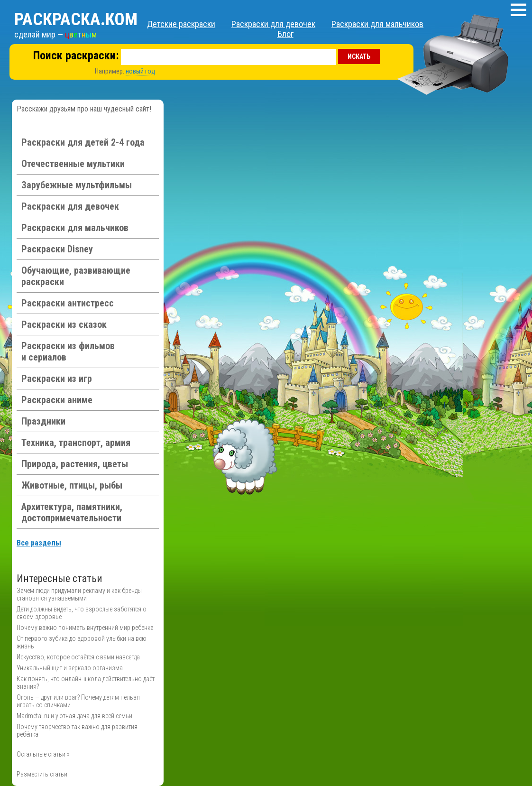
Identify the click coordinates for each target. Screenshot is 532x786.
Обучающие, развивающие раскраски (76, 276)
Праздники (43, 421)
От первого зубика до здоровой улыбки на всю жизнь (82, 642)
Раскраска (76, 19)
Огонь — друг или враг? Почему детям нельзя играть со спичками (78, 701)
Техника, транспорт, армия (76, 443)
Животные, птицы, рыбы (72, 485)
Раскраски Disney (57, 249)
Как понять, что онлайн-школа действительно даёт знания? (86, 683)
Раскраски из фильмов (68, 351)
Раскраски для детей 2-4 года (83, 142)
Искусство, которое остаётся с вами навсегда (78, 657)
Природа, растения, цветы (75, 464)
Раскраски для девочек (273, 24)
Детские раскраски (181, 24)
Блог (285, 34)
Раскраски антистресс (68, 303)
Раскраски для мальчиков (377, 24)
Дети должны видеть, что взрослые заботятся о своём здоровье (82, 613)
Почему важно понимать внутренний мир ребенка (85, 628)
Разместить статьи (42, 774)
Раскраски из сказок (64, 324)
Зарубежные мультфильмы (77, 185)
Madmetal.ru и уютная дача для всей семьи (74, 716)
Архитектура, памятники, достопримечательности (72, 512)
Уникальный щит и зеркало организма (70, 668)
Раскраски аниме (57, 400)
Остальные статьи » (43, 754)
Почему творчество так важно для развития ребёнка (77, 731)
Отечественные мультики (73, 164)
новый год (140, 71)
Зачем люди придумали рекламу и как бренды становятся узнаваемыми (79, 594)
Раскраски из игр (57, 379)
